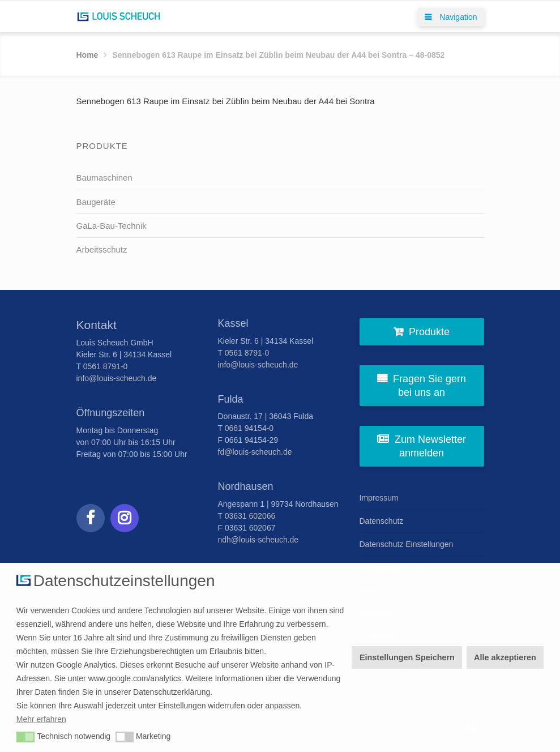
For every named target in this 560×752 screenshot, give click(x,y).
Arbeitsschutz (102, 249)
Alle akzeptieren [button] (505, 657)
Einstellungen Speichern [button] (407, 657)
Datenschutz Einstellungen (407, 544)
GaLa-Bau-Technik (112, 226)
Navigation (451, 17)
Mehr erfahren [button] (41, 719)
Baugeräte (96, 202)
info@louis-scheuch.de (117, 378)
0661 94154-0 (249, 428)
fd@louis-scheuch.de (255, 452)
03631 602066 (250, 516)
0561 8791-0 (106, 366)
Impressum (379, 498)
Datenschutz (382, 521)
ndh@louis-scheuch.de (258, 540)
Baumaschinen (104, 178)
